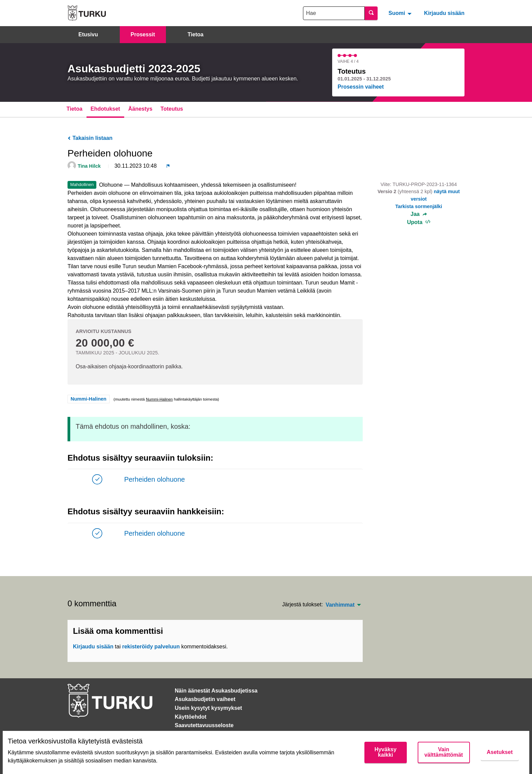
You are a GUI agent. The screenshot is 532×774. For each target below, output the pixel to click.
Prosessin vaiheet (361, 87)
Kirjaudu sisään (444, 13)
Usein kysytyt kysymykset (208, 708)
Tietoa (196, 34)
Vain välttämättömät (444, 752)
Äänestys (140, 109)
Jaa (419, 214)
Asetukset (500, 752)
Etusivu (88, 34)
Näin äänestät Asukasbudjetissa (216, 691)
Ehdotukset (105, 109)
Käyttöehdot (191, 717)
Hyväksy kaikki (386, 752)
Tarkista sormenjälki (419, 206)
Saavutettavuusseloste (204, 725)
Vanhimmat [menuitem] (340, 605)
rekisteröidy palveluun (151, 647)
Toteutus (172, 109)
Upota (419, 222)
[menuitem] (401, 13)
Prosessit (143, 34)
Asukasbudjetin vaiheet (205, 699)
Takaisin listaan (90, 138)
